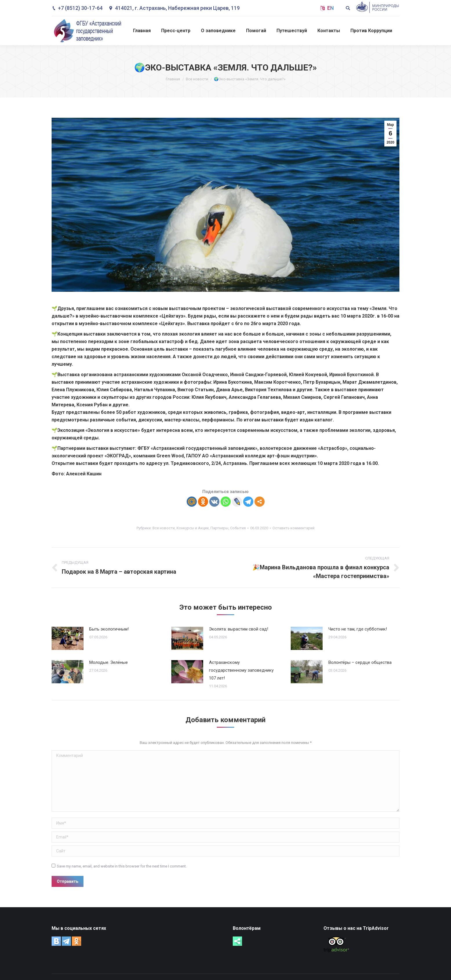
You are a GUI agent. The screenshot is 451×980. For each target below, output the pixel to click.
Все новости (197, 79)
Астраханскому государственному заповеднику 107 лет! (241, 670)
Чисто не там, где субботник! (358, 629)
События (238, 528)
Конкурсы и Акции (193, 528)
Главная (173, 79)
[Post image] (68, 638)
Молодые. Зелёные (109, 662)
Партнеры (219, 528)
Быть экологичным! (109, 629)
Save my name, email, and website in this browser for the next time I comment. (122, 866)
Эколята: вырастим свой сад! (239, 629)
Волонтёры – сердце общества (360, 662)
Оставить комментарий (293, 528)
